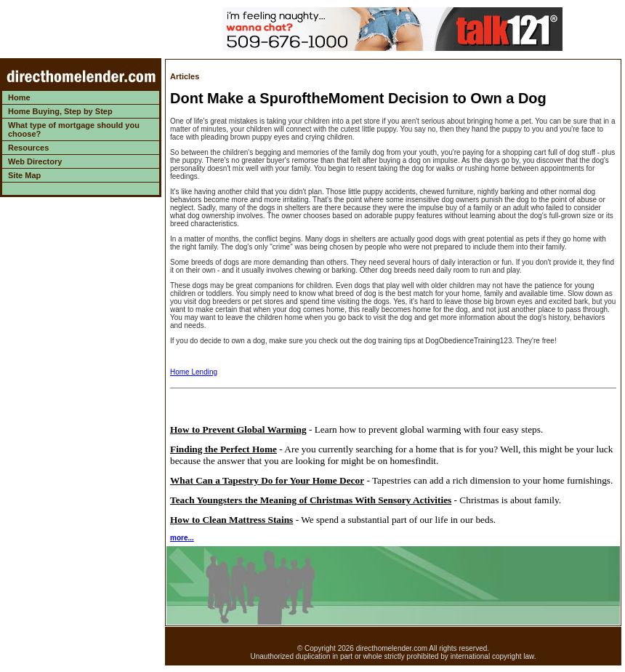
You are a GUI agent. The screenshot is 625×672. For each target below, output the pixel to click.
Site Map (24, 175)
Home (19, 97)
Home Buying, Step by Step (60, 111)
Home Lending (194, 372)
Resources (28, 148)
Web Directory (35, 161)
